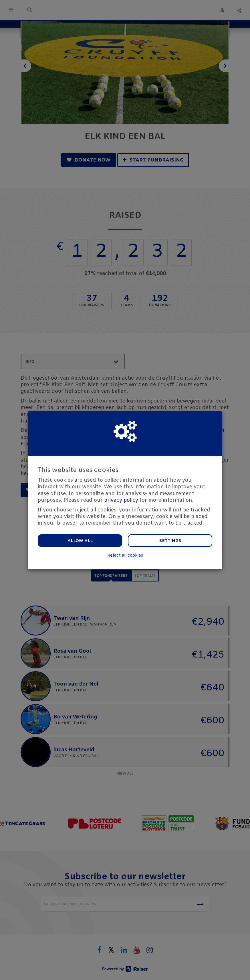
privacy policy (121, 500)
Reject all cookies (125, 556)
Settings (170, 541)
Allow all (80, 541)
